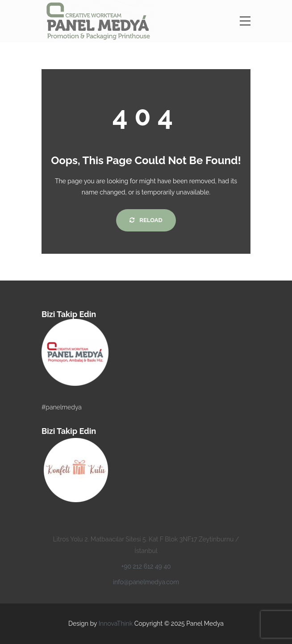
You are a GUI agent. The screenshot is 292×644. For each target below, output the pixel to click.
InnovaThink (116, 623)
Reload (146, 220)
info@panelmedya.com (146, 582)
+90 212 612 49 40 (146, 566)
